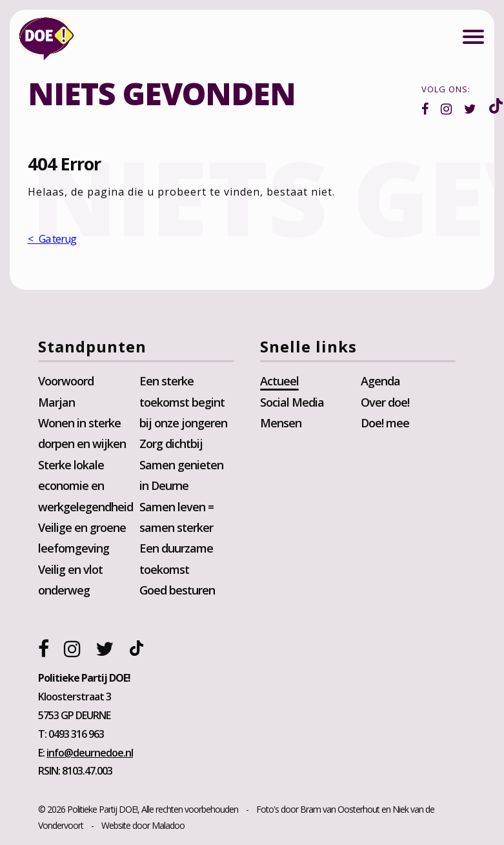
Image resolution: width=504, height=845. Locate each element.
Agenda (380, 382)
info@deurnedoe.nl (90, 753)
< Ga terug (52, 239)
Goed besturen (177, 591)
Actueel (279, 382)
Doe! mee (385, 423)
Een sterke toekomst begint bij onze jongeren (183, 402)
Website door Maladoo (144, 826)
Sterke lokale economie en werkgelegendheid (86, 486)
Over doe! (385, 402)
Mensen (281, 423)
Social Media (292, 402)
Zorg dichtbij (171, 444)
